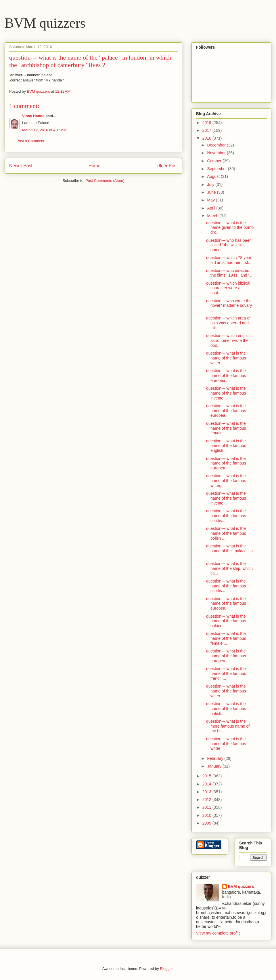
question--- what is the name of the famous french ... (226, 673)
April (212, 208)
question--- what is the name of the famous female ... (226, 428)
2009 (207, 823)
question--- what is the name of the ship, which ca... (229, 568)
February (216, 758)
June (212, 192)
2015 (207, 776)
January (215, 766)
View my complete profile (218, 933)
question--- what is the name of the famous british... (226, 709)
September (217, 169)
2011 (207, 807)
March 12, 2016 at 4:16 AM (44, 130)
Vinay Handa (33, 116)
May (211, 200)
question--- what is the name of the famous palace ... (226, 621)
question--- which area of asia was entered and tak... (228, 323)
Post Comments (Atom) (105, 181)
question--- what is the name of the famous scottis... (226, 516)
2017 (207, 130)
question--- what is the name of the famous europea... (226, 376)
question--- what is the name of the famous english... (226, 446)
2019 (207, 123)
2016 (207, 138)
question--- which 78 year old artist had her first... (229, 260)
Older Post (167, 166)
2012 (207, 800)
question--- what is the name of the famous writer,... (226, 481)
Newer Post (21, 166)
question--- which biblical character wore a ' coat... (228, 288)
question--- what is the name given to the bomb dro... (230, 228)
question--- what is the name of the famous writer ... (226, 358)
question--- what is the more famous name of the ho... (228, 726)
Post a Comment (30, 141)
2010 (207, 815)
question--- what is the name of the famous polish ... (226, 533)
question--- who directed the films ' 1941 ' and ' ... (230, 273)
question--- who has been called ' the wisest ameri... (229, 245)
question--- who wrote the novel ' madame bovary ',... (229, 306)
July (211, 184)
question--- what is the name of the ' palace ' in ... (229, 551)
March (213, 216)
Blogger (166, 969)
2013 (207, 792)
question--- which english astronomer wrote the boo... (228, 340)
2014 (207, 784)
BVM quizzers (45, 23)
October (215, 161)
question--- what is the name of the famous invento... (226, 393)
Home (95, 166)
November (217, 153)
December (217, 145)
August (214, 176)
